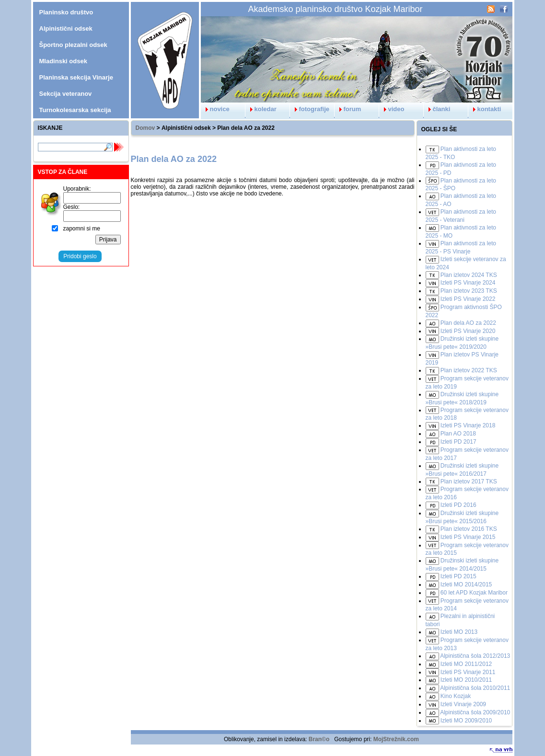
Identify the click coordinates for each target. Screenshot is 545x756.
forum (348, 109)
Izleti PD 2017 (458, 442)
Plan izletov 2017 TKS (469, 481)
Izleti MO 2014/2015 (466, 584)
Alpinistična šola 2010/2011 (475, 688)
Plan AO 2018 (458, 434)
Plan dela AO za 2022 (468, 323)
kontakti (485, 109)
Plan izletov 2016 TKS (469, 529)
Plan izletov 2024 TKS (469, 275)
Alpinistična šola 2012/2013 (475, 656)
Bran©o (319, 739)
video (392, 109)
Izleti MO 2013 (459, 632)
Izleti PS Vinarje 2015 (468, 537)
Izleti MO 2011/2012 (466, 664)
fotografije (310, 109)
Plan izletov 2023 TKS (469, 291)
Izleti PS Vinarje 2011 (468, 672)
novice (215, 109)
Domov (145, 128)
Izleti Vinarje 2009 (463, 704)
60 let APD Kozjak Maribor (474, 593)
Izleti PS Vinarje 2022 (468, 299)
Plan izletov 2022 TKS (469, 370)
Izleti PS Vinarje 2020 (468, 331)
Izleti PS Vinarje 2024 (468, 283)
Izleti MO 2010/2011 (466, 680)
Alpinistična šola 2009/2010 (475, 712)
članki (437, 109)
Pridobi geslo (80, 256)
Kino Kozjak (456, 696)
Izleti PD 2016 (458, 505)
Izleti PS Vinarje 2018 (468, 425)
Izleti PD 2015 (458, 576)
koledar (261, 109)
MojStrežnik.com (396, 739)
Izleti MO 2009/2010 (466, 721)
